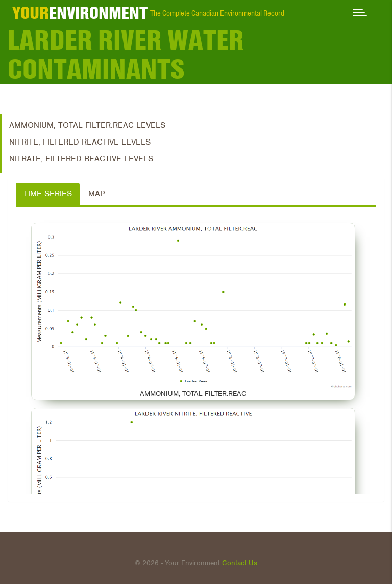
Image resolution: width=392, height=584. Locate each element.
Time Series (48, 194)
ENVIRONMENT (80, 13)
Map (96, 194)
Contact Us (240, 563)
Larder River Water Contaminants (126, 55)
